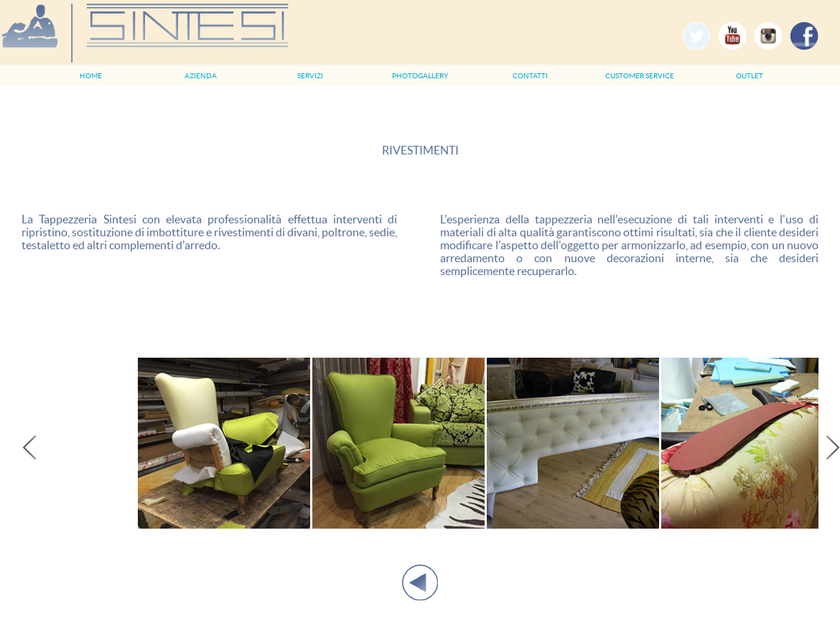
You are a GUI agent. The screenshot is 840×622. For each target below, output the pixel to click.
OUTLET (750, 76)
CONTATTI (530, 76)
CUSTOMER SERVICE (640, 76)
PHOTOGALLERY (420, 76)
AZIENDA (201, 76)
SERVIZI (310, 76)
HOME (91, 76)
